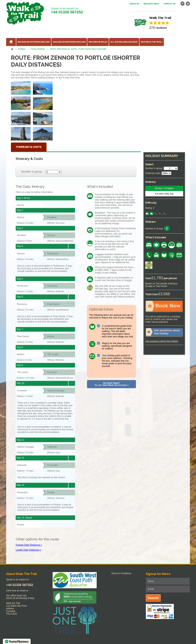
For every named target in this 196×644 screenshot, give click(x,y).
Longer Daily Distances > (29, 550)
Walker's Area (151, 4)
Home (12, 49)
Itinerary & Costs (29, 147)
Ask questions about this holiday (162, 341)
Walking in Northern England (69, 42)
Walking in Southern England (34, 42)
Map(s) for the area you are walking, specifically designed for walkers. (117, 346)
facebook (183, 4)
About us (134, 4)
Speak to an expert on (67, 11)
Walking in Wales (98, 42)
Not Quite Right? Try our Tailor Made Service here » (112, 384)
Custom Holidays (38, 49)
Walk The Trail (25, 13)
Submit (153, 598)
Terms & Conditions (121, 573)
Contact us (169, 4)
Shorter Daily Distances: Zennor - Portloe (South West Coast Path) (78, 49)
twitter (188, 4)
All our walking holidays (124, 42)
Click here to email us (17, 591)
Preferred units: (153, 173)
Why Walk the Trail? (152, 42)
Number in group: (32, 172)
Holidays (22, 49)
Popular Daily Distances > (29, 545)
